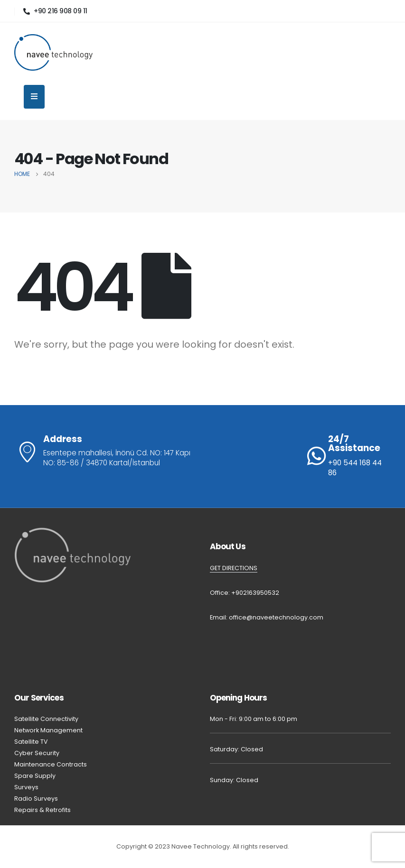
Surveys (26, 787)
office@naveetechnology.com (276, 617)
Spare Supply (35, 776)
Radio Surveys (37, 799)
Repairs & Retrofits (43, 810)
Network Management (48, 730)
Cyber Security (37, 753)
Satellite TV (31, 742)
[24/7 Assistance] (349, 456)
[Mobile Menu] (34, 97)
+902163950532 (255, 593)
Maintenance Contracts (51, 764)
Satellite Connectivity (46, 719)
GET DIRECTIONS (234, 568)
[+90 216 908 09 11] (55, 11)
